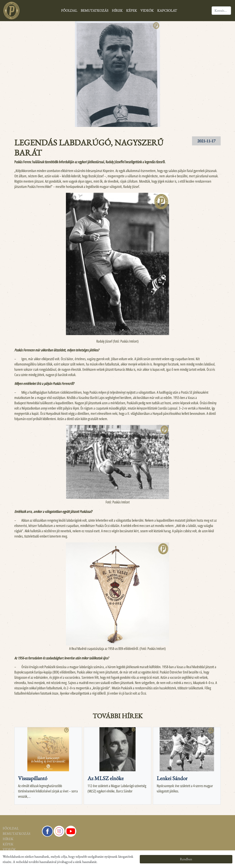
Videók (147, 10)
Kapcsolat (167, 10)
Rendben (186, 859)
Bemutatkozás (94, 10)
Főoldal (69, 10)
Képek (131, 10)
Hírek (117, 10)
